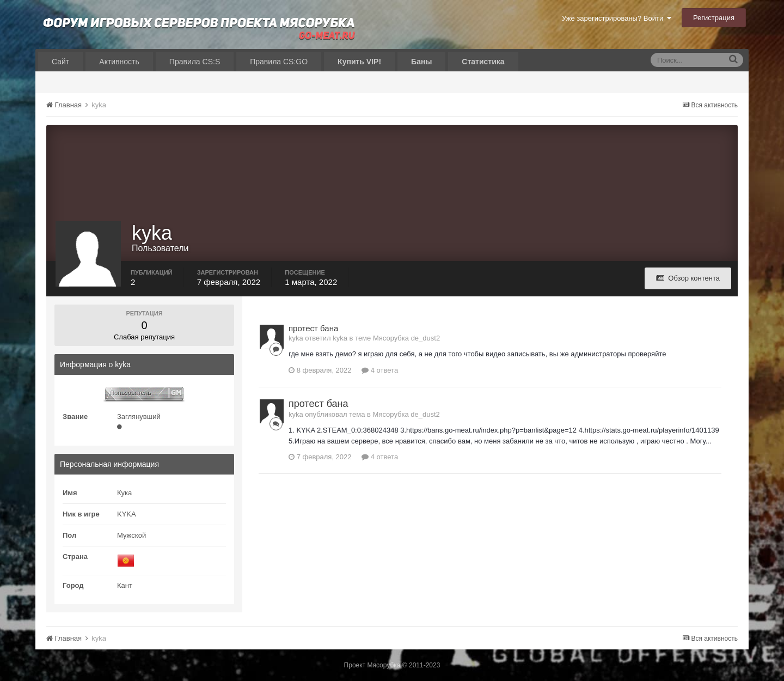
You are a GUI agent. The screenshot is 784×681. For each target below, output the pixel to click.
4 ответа (380, 370)
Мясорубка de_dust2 (406, 338)
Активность (119, 62)
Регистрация (714, 18)
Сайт (60, 62)
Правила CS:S (195, 62)
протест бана (313, 328)
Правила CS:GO (279, 62)
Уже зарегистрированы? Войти (617, 18)
